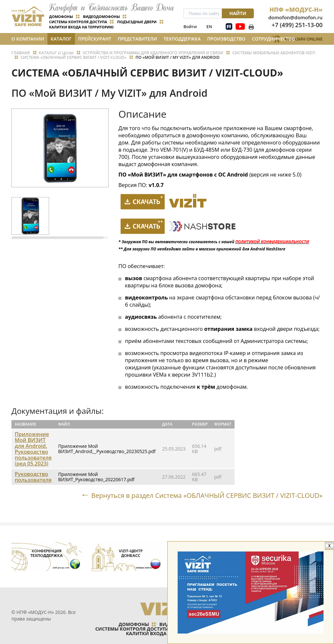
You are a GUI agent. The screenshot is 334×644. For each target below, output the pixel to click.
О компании (28, 39)
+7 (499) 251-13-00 (297, 25)
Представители (137, 39)
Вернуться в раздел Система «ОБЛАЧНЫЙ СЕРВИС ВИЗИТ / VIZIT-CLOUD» (207, 495)
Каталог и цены (61, 40)
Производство (226, 39)
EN (209, 26)
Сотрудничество (273, 39)
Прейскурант (95, 39)
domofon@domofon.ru (295, 17)
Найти (238, 13)
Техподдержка (182, 39)
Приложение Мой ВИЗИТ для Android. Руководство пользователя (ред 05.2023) (33, 449)
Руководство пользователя (33, 477)
